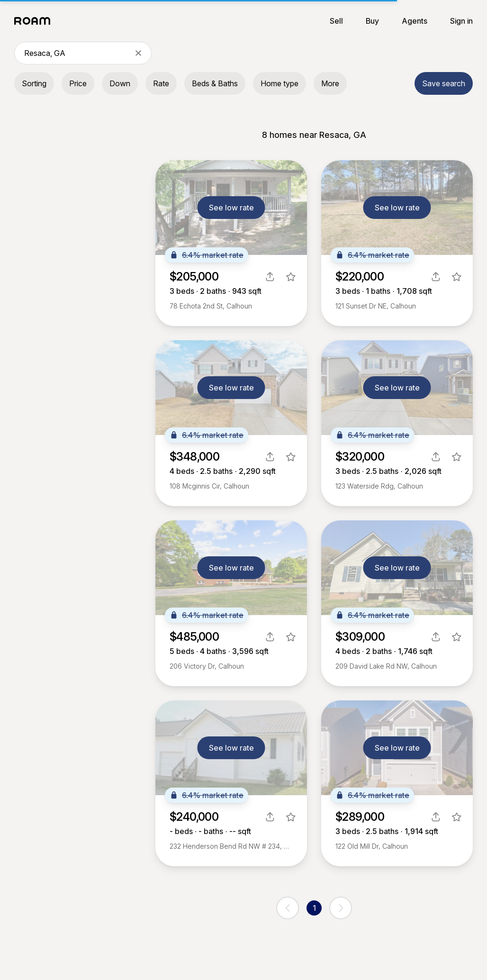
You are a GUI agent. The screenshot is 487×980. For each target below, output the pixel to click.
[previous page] (288, 908)
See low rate (231, 208)
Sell (336, 21)
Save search (444, 83)
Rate (161, 83)
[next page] (341, 908)
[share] (270, 277)
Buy (372, 21)
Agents (415, 21)
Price (78, 83)
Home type (280, 83)
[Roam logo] (35, 21)
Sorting (34, 83)
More (330, 83)
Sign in (461, 21)
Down (120, 83)
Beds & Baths (215, 83)
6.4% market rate (207, 255)
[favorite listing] (291, 277)
